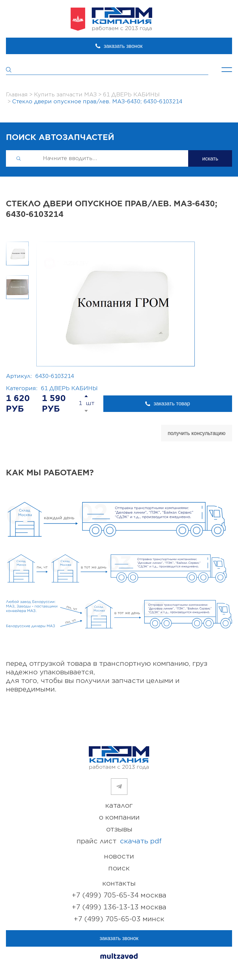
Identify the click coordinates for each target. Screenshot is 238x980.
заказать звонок (123, 46)
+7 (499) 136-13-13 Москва (119, 907)
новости (119, 856)
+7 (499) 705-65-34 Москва (119, 895)
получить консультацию (197, 433)
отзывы (119, 829)
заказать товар (172, 404)
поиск (119, 868)
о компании (119, 817)
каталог (119, 806)
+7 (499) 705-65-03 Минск (119, 919)
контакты (119, 883)
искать (210, 159)
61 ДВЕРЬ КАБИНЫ (69, 389)
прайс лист (119, 841)
